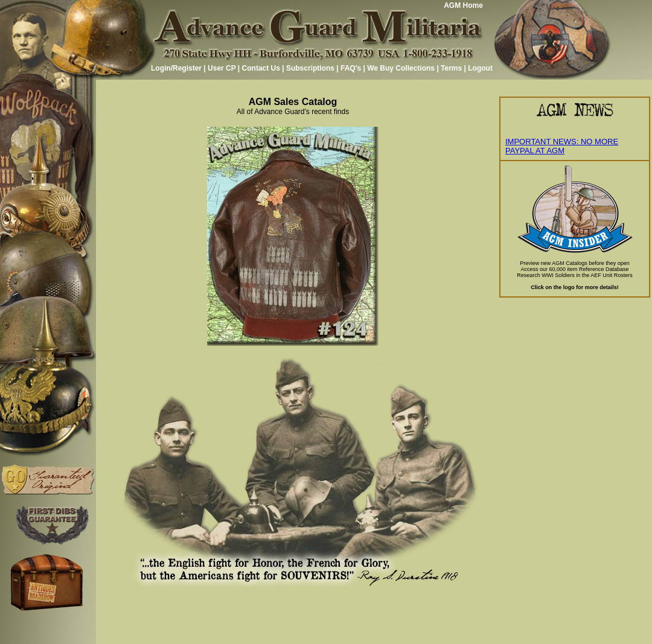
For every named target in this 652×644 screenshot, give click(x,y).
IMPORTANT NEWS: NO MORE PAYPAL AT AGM (562, 146)
